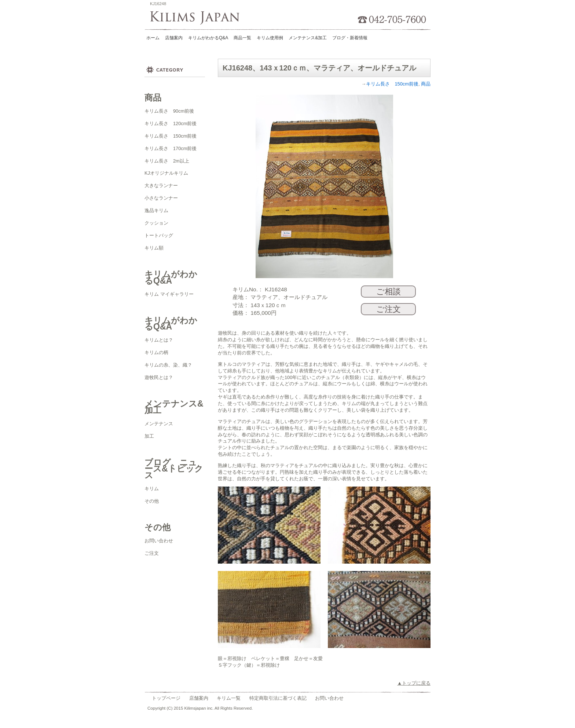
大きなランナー (161, 185)
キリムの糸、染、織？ (168, 365)
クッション (156, 223)
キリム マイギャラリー (169, 294)
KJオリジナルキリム (166, 173)
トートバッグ (159, 235)
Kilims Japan (197, 18)
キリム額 (154, 248)
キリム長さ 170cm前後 (171, 148)
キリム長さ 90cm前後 (169, 111)
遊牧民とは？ (159, 377)
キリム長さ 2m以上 (167, 161)
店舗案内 (174, 38)
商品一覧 (242, 38)
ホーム (153, 38)
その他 (152, 501)
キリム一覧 (229, 698)
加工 (149, 436)
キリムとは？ (159, 340)
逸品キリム (156, 210)
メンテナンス (159, 424)
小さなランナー (161, 198)
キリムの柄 (156, 352)
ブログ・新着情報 (350, 38)
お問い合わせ (159, 541)
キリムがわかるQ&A (208, 38)
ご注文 (152, 553)
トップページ (166, 698)
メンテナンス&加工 (308, 38)
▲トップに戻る (414, 683)
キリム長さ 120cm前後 (171, 123)
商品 (426, 84)
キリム (152, 489)
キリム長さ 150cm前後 (171, 136)
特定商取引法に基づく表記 (278, 698)
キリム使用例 (270, 38)
